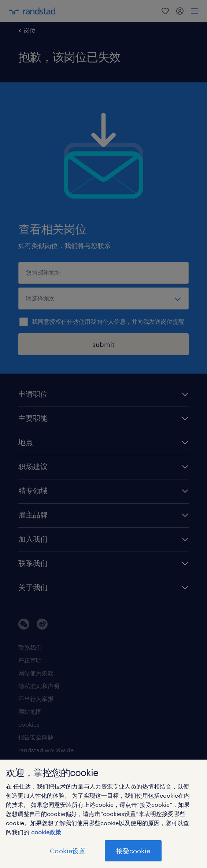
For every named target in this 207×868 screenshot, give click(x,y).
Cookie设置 (68, 851)
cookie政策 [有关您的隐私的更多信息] (46, 832)
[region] (103, 814)
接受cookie (133, 851)
